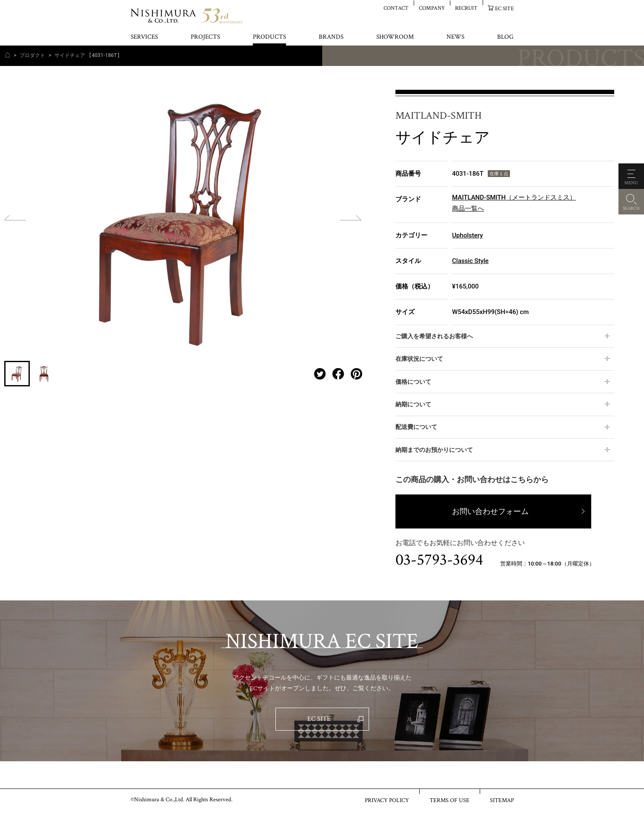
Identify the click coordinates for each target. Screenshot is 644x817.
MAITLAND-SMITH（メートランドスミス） (514, 197)
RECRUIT (466, 8)
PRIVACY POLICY (387, 800)
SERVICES (144, 37)
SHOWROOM (395, 37)
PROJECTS (205, 37)
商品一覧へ (468, 209)
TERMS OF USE (449, 800)
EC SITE (504, 8)
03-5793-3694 (439, 560)
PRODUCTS (269, 37)
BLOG (505, 37)
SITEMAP (502, 800)
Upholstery (467, 235)
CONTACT (396, 8)
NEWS (455, 37)
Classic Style (470, 261)
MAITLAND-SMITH (439, 116)
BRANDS (331, 37)
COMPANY (432, 8)
